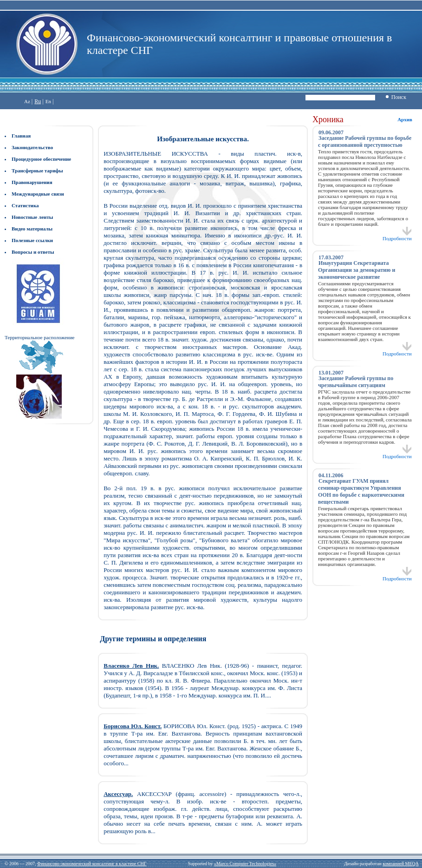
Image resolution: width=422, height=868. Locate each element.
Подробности (397, 236)
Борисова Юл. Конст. (133, 726)
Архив (405, 119)
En (48, 101)
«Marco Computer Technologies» (245, 864)
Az (27, 101)
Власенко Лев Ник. (131, 666)
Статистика (25, 205)
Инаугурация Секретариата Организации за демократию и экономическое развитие (357, 270)
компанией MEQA (400, 864)
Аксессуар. (118, 794)
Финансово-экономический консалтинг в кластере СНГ (92, 864)
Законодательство (32, 147)
